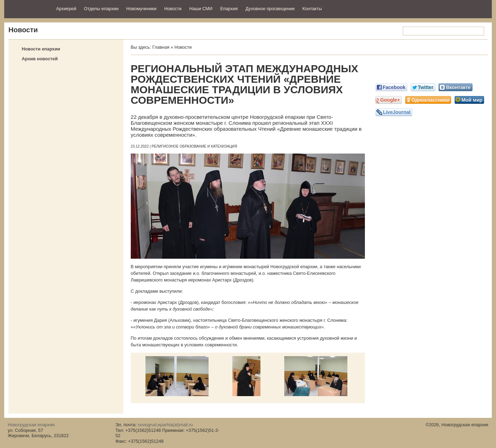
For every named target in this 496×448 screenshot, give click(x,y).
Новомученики (141, 9)
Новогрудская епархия (28, 8)
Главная (161, 47)
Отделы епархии (101, 9)
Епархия (229, 9)
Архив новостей (40, 59)
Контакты (312, 9)
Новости (173, 9)
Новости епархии (41, 49)
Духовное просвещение (270, 9)
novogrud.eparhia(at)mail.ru (165, 425)
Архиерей (66, 9)
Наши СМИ (201, 9)
